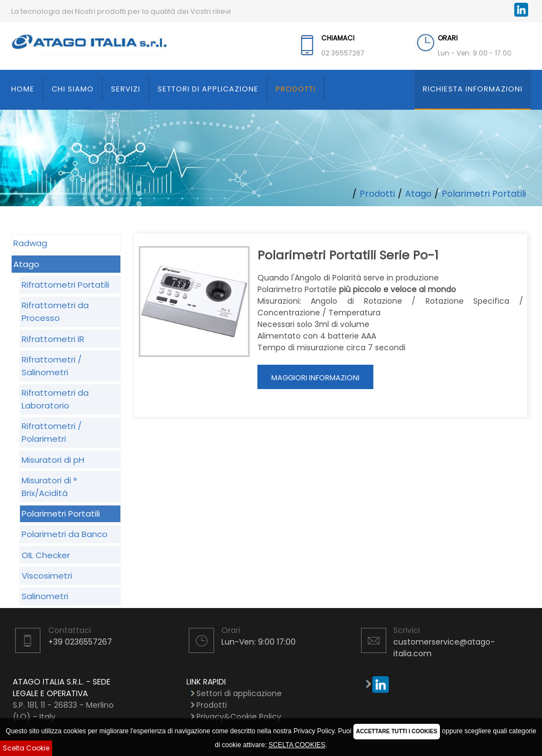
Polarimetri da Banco (65, 534)
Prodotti (296, 89)
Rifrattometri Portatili (65, 285)
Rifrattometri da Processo (55, 311)
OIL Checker (46, 555)
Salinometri (45, 596)
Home (23, 89)
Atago (418, 194)
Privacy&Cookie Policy (239, 717)
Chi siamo (73, 89)
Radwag (30, 243)
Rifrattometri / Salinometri (52, 366)
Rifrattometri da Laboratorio (55, 399)
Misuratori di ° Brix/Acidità (49, 487)
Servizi (126, 89)
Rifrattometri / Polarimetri (52, 432)
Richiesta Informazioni (473, 89)
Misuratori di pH (53, 460)
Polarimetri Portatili (484, 194)
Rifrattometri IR (53, 339)
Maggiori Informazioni (315, 378)
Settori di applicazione (208, 89)
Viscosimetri (47, 576)
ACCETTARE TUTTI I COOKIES (397, 731)
